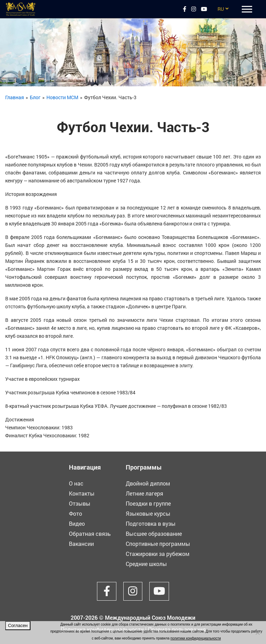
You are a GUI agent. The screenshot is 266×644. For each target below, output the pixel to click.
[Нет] (257, 633)
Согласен (18, 625)
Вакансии (81, 544)
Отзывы (80, 503)
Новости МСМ (62, 97)
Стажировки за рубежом (158, 554)
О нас (76, 483)
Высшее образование (154, 534)
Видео (77, 523)
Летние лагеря (144, 493)
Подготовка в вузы (151, 523)
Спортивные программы (158, 544)
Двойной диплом (148, 483)
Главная (15, 97)
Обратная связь (90, 534)
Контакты (82, 493)
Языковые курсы (148, 513)
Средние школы (146, 564)
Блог (35, 97)
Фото (76, 513)
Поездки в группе (148, 503)
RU (221, 9)
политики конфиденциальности (196, 638)
